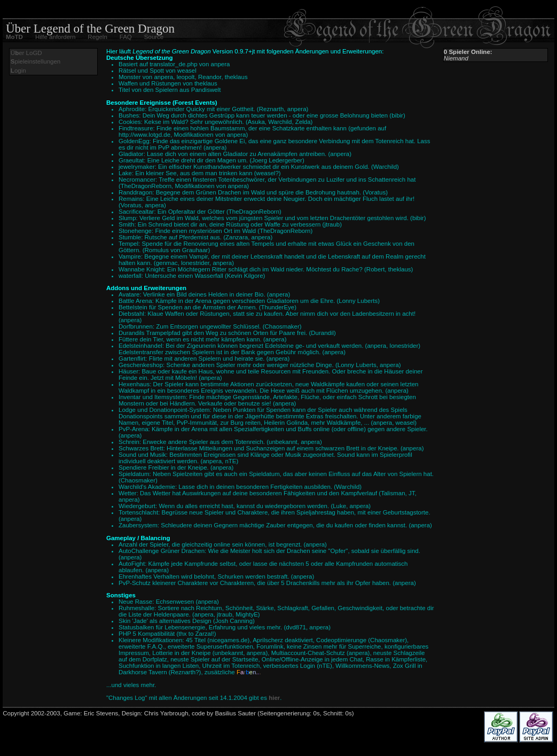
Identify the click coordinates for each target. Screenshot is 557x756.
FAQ (126, 37)
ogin (18, 71)
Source (154, 37)
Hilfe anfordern (55, 37)
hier (274, 698)
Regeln (97, 37)
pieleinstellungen (36, 61)
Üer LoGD (26, 53)
